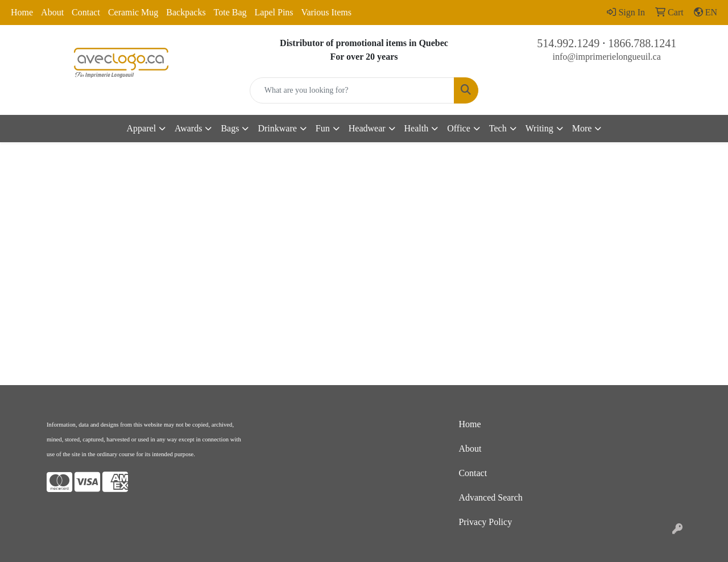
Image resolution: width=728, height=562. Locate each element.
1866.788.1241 (642, 43)
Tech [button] (498, 128)
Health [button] (417, 128)
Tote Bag (230, 12)
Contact (86, 12)
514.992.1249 (568, 43)
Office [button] (459, 128)
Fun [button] (323, 128)
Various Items (326, 12)
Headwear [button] (367, 128)
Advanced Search (490, 497)
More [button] (582, 128)
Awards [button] (188, 128)
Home (22, 12)
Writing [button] (539, 128)
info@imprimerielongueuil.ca (607, 57)
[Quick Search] (352, 90)
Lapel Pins (274, 12)
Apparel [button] (142, 128)
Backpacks (186, 12)
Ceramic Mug (133, 12)
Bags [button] (230, 128)
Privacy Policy (485, 522)
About (52, 12)
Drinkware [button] (277, 128)
